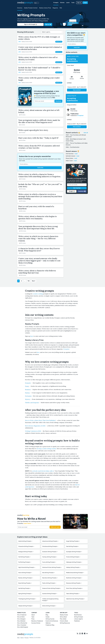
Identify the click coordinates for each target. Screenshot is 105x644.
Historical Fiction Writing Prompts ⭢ (52, 567)
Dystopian (28, 396)
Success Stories (36, 623)
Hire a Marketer (21, 621)
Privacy (27, 638)
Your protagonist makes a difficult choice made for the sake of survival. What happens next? (39, 121)
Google (72, 191)
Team (33, 617)
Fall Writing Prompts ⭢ (24, 557)
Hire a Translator (22, 625)
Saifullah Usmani (71, 156)
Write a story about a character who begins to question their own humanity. (38, 218)
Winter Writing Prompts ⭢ (49, 606)
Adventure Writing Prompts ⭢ (50, 541)
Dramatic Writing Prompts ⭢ (50, 552)
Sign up (79, 3)
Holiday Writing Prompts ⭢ (73, 567)
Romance (28, 390)
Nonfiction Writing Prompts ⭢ (74, 578)
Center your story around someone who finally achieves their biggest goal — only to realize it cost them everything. (39, 261)
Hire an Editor (21, 617)
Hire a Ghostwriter (22, 623)
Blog (47, 615)
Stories (62, 3)
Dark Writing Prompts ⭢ (73, 546)
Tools (73, 3)
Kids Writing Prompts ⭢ (49, 573)
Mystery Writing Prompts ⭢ (26, 578)
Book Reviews (78, 615)
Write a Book (63, 617)
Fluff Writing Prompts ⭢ (25, 562)
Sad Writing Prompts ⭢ (25, 588)
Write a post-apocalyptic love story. (33, 130)
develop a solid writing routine (46, 449)
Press (33, 619)
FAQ (61, 8)
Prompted (49, 91)
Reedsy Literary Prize (45, 8)
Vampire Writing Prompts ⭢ (26, 606)
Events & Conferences (52, 621)
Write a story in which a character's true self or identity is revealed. (38, 58)
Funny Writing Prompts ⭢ (49, 562)
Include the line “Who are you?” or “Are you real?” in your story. (40, 185)
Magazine (55, 8)
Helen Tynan (69, 161)
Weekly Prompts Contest (31, 8)
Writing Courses (50, 619)
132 (29, 281)
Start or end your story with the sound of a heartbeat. (36, 208)
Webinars (48, 623)
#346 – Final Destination (73, 147)
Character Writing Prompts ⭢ (26, 546)
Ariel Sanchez (70, 154)
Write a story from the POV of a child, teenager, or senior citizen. (39, 38)
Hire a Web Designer (23, 627)
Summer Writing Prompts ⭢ (50, 594)
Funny (27, 386)
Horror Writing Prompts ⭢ (25, 573)
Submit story (59, 42)
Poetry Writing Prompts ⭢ (49, 583)
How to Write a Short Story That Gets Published (40, 420)
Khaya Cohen (69, 158)
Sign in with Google (30, 24)
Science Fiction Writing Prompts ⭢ (52, 588)
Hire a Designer (21, 619)
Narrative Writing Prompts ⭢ (50, 578)
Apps (36, 3)
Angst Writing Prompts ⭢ (73, 541)
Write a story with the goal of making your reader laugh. (39, 79)
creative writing (38, 294)
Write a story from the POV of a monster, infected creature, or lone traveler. (39, 147)
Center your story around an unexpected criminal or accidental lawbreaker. (40, 48)
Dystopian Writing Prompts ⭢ (74, 552)
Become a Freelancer (37, 621)
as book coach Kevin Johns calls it (43, 471)
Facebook (82, 191)
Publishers (77, 621)
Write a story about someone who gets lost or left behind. (39, 111)
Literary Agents (78, 619)
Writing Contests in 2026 (33, 431)
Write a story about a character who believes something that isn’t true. (37, 272)
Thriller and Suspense (32, 403)
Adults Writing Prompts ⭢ (25, 541)
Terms (22, 638)
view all (86, 133)
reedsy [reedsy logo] (25, 3)
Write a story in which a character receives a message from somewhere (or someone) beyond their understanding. (40, 196)
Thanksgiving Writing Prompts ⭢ (27, 599)
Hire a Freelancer (22, 615)
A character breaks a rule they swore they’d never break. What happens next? (39, 250)
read (76, 154)
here (32, 336)
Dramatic (28, 383)
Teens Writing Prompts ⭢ (73, 594)
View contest (77, 90)
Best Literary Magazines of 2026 (35, 426)
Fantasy (27, 393)
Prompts (56, 3)
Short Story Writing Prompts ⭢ (75, 588)
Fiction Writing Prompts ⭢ (73, 557)
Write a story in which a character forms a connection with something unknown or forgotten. (40, 175)
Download (58, 101)
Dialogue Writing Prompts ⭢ (26, 552)
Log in (85, 3)
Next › (34, 281)
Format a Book (64, 621)
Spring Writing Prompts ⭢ (25, 594)
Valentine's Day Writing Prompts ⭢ (76, 599)
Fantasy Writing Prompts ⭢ (50, 557)
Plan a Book (63, 619)
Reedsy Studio (64, 615)
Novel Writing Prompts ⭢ (25, 583)
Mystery (28, 399)
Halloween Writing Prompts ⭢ (74, 562)
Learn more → (28, 523)
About (33, 615)
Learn (68, 3)
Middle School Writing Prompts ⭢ (75, 573)
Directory (20, 8)
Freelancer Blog (50, 625)
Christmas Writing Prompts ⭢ (50, 546)
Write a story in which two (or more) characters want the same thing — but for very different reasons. (38, 239)
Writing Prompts (79, 617)
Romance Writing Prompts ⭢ (74, 583)
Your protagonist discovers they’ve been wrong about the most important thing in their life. (38, 227)
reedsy (25, 634)
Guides (48, 617)
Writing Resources (65, 623)
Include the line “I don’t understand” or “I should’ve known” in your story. (39, 69)
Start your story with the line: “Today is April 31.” (39, 138)
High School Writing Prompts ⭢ (27, 567)
